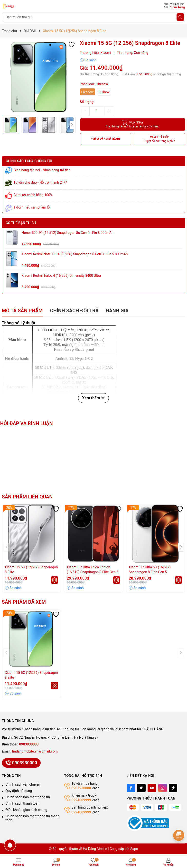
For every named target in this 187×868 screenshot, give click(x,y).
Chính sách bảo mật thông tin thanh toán (33, 818)
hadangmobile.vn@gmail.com (35, 751)
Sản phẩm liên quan (27, 497)
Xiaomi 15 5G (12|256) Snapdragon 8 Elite (31, 675)
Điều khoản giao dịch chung (27, 810)
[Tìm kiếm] (180, 17)
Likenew (88, 92)
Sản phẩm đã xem (24, 602)
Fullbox (104, 92)
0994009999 (81, 800)
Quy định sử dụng (19, 791)
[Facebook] (131, 788)
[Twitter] (141, 788)
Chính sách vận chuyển (23, 784)
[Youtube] (152, 788)
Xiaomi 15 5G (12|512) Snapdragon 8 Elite (31, 570)
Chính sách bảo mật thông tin (28, 797)
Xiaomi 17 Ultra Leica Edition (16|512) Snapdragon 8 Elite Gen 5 (93, 570)
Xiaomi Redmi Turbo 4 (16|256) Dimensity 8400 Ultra (61, 276)
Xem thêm (93, 398)
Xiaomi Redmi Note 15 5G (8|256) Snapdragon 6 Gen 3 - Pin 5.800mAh (75, 254)
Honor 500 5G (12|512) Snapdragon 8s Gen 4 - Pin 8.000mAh (68, 233)
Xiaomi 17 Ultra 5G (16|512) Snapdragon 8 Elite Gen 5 (150, 570)
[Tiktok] (173, 788)
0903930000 (29, 744)
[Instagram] (163, 788)
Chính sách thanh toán (23, 803)
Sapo (134, 849)
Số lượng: (87, 102)
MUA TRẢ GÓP (160, 139)
